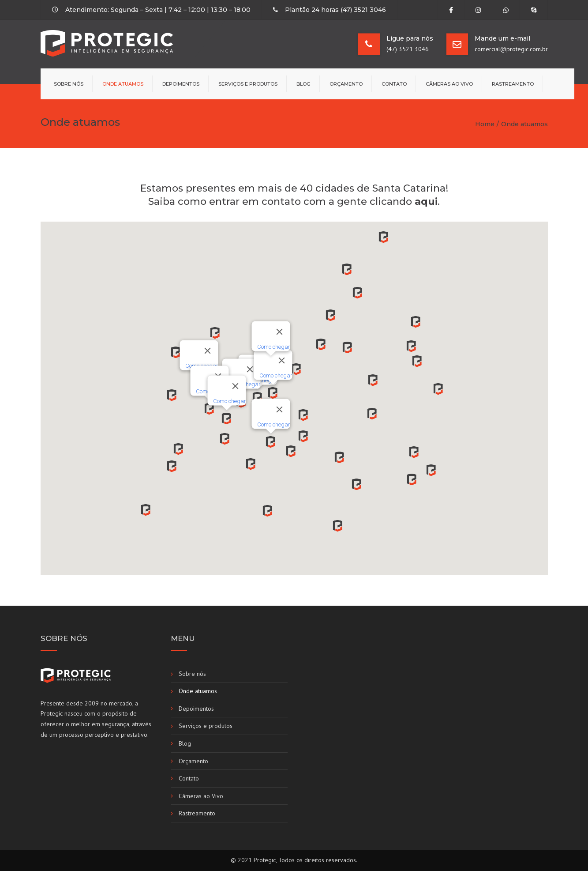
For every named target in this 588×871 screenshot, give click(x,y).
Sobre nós (69, 84)
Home (485, 124)
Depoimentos (181, 84)
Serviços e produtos (248, 84)
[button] (271, 443)
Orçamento (346, 84)
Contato (394, 84)
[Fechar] (207, 351)
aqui (426, 202)
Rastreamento (513, 84)
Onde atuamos (123, 84)
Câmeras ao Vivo (449, 84)
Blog (303, 84)
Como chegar (273, 424)
